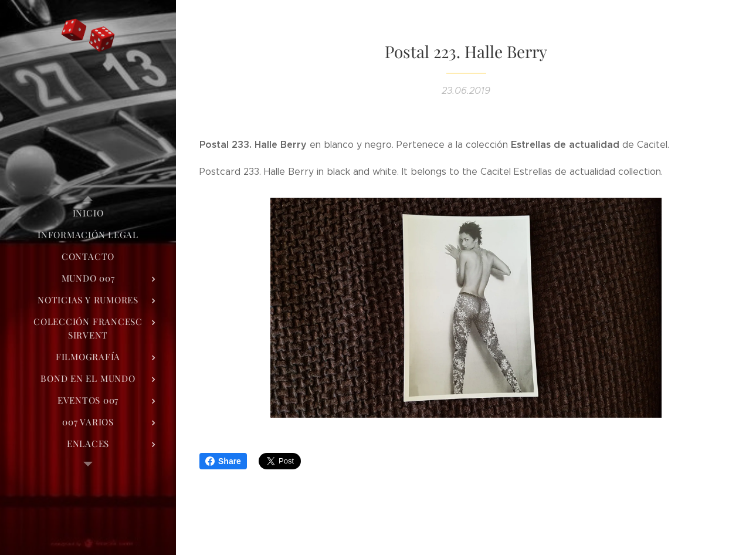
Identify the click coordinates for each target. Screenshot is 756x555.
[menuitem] (88, 213)
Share (223, 461)
